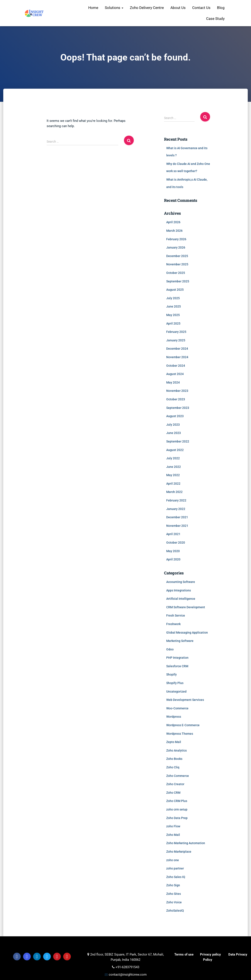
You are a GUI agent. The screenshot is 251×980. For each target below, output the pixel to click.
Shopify (171, 674)
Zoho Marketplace (179, 852)
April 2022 (173, 484)
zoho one (173, 860)
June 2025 (174, 306)
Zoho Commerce (178, 776)
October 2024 (176, 366)
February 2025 (176, 332)
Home (93, 8)
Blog (221, 8)
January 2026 (176, 247)
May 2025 (173, 315)
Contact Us (201, 8)
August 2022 (175, 450)
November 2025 (177, 264)
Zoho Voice (174, 902)
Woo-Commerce (177, 708)
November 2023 (177, 391)
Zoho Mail (173, 835)
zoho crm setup (177, 809)
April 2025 (173, 323)
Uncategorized (176, 691)
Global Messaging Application (187, 633)
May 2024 (173, 382)
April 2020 (173, 559)
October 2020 (176, 543)
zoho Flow (173, 826)
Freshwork (173, 624)
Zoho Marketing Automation (186, 843)
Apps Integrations (179, 590)
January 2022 (176, 509)
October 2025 (176, 273)
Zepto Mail (174, 742)
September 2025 (178, 281)
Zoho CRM (173, 793)
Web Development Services (185, 700)
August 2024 (175, 374)
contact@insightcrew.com (127, 975)
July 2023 (173, 425)
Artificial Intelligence (181, 599)
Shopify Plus (175, 683)
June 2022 (174, 467)
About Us (178, 8)
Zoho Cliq (173, 767)
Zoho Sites (174, 894)
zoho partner (175, 868)
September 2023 (178, 408)
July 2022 (173, 458)
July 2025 (173, 298)
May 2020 (173, 551)
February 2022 (176, 500)
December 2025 (177, 256)
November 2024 (177, 357)
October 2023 (176, 399)
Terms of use (184, 954)
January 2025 (176, 340)
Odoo (170, 649)
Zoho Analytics (176, 750)
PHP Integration (177, 658)
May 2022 (173, 475)
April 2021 (173, 534)
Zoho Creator (175, 784)
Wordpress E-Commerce (183, 725)
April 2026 (173, 222)
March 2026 (174, 231)
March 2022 (174, 492)
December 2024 (177, 349)
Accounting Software (181, 582)
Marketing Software (180, 641)
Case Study (215, 19)
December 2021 (177, 517)
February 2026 (176, 239)
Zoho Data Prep (177, 818)
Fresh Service (176, 615)
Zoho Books (174, 759)
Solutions (114, 8)
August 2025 (175, 290)
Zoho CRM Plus (177, 801)
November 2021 (177, 526)
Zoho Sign (173, 885)
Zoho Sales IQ (176, 877)
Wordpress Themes (180, 734)
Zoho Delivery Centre (147, 8)
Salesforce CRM (177, 666)
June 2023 (174, 433)
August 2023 (175, 416)
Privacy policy (210, 954)
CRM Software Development (186, 607)
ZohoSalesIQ (175, 911)
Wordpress (174, 717)
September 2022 (178, 441)
